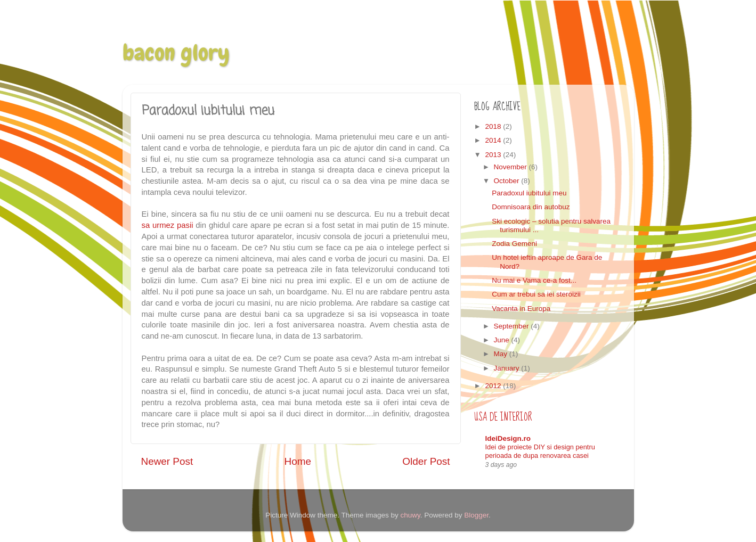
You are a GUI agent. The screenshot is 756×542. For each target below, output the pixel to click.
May (502, 354)
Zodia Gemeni (514, 244)
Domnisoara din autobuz (531, 207)
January (508, 368)
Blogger (476, 515)
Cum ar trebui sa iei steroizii (536, 294)
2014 (494, 140)
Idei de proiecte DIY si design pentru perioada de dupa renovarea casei (540, 451)
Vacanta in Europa (521, 309)
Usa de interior (503, 417)
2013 (494, 155)
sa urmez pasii (168, 225)
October (508, 181)
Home (298, 461)
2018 (494, 126)
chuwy (410, 515)
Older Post (426, 461)
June (503, 340)
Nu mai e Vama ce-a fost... (534, 280)
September (513, 326)
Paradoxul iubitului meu (529, 193)
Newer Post (167, 461)
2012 (494, 386)
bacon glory (176, 53)
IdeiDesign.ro (508, 438)
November (511, 167)
